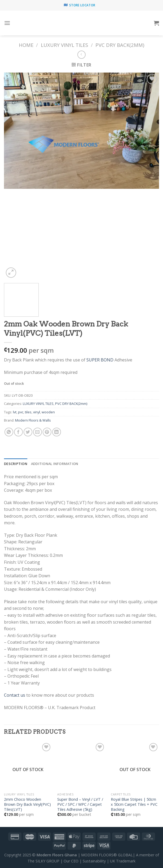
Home (26, 45)
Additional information (55, 464)
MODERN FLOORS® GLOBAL (107, 855)
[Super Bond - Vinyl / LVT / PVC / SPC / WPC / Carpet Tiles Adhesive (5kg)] (81, 766)
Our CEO (71, 861)
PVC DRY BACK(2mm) (120, 45)
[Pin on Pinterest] (47, 432)
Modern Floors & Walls (33, 420)
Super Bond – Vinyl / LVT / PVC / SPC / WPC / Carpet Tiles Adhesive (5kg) (80, 804)
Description (16, 464)
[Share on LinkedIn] (57, 432)
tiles (28, 412)
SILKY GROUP (47, 861)
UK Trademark (123, 861)
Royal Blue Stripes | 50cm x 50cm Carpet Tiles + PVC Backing (134, 804)
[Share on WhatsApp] (9, 432)
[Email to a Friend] (38, 432)
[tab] (16, 464)
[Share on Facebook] (18, 432)
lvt (15, 412)
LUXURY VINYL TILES (64, 45)
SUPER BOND (100, 360)
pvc (21, 412)
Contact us (15, 695)
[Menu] (7, 23)
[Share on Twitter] (28, 432)
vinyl (37, 412)
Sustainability (94, 861)
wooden (48, 412)
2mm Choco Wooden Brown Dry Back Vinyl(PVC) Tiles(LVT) (27, 804)
